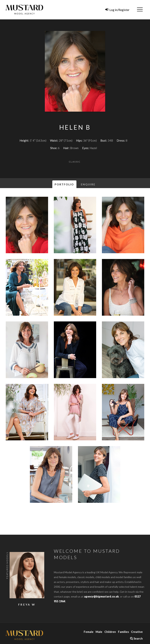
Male (99, 632)
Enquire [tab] (88, 184)
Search (136, 638)
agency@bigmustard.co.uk (101, 596)
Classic (75, 162)
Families (123, 632)
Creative (137, 632)
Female (89, 632)
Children (110, 632)
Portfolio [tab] (64, 184)
